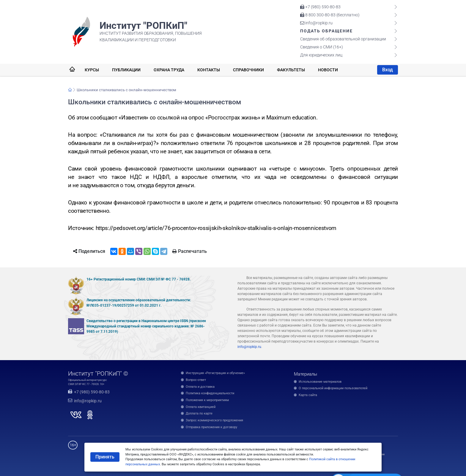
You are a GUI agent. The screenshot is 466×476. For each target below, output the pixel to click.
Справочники (248, 70)
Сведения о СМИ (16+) (322, 47)
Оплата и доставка (200, 387)
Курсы (92, 70)
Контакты (209, 70)
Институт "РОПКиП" (143, 26)
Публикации (126, 70)
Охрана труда (169, 70)
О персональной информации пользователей (333, 388)
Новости (328, 70)
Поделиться (89, 251)
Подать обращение (326, 31)
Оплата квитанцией (201, 407)
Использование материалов (320, 382)
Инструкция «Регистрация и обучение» (215, 373)
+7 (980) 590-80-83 (320, 7)
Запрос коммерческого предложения (214, 420)
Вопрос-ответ (196, 380)
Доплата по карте (199, 413)
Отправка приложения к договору (211, 427)
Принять (105, 457)
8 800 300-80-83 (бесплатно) (330, 15)
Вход (388, 70)
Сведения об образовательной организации (343, 39)
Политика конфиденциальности (210, 393)
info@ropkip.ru (316, 23)
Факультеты (291, 70)
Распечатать (190, 251)
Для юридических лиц (321, 55)
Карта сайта (308, 395)
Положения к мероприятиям (207, 400)
